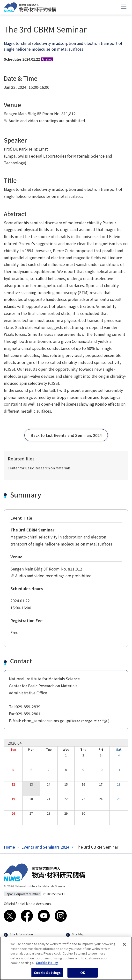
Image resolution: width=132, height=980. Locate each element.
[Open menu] (124, 7)
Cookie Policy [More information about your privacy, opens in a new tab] (47, 965)
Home (9, 847)
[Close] (124, 947)
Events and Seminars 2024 (45, 847)
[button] (66, 435)
